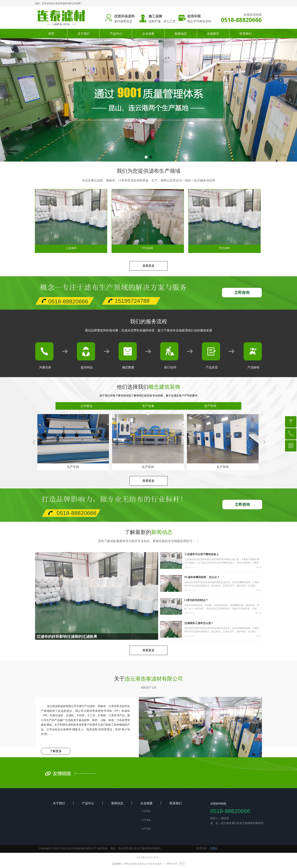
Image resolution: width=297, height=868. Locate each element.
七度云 (213, 848)
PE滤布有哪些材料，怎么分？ (202, 577)
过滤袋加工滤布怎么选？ (199, 623)
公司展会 (86, 406)
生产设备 (148, 406)
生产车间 (210, 406)
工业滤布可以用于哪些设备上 (202, 554)
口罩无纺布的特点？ (196, 600)
